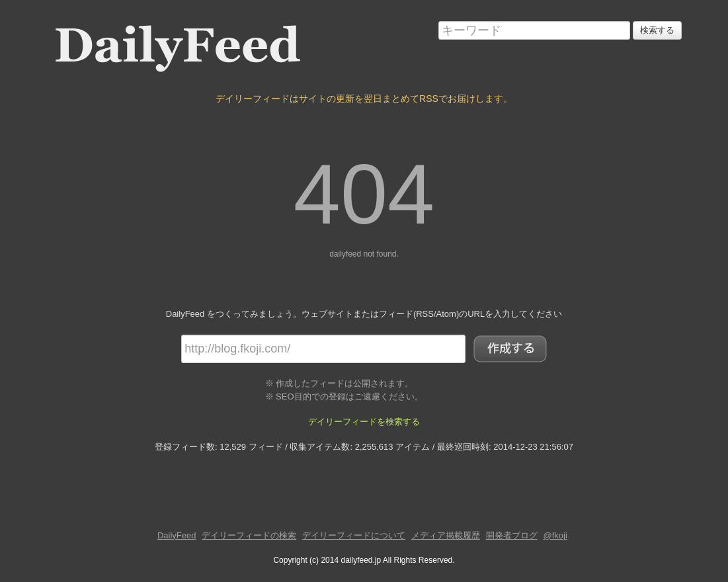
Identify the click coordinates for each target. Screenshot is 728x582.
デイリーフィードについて (354, 535)
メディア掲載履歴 (446, 535)
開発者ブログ (512, 535)
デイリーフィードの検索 (249, 535)
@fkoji (555, 535)
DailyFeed (177, 535)
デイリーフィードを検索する (364, 422)
